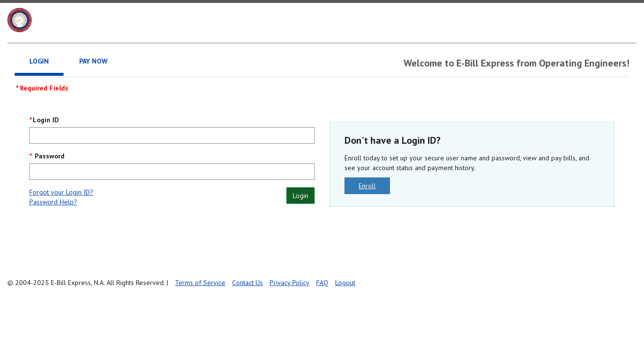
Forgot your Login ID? (61, 192)
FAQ (322, 283)
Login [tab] (39, 61)
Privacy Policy (290, 283)
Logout (345, 283)
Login (301, 196)
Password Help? (53, 202)
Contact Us (247, 283)
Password (49, 156)
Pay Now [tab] (93, 61)
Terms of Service (200, 283)
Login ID (46, 120)
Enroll (367, 186)
